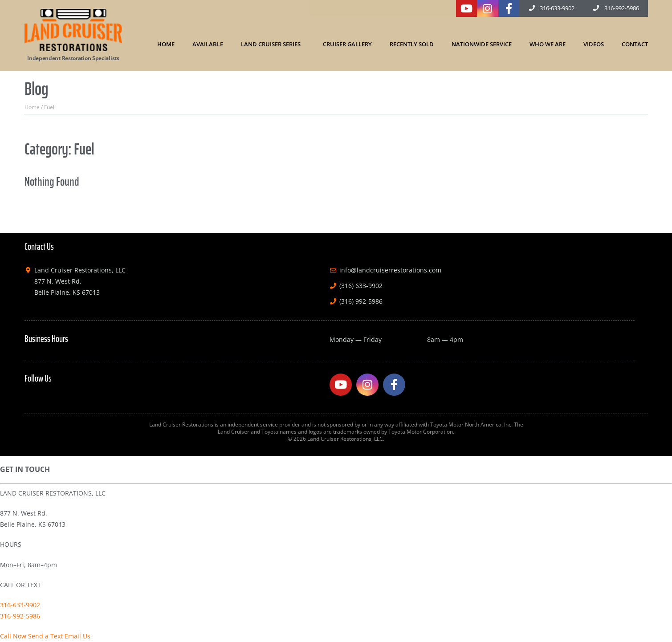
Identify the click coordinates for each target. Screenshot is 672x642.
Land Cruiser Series (273, 44)
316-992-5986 (20, 616)
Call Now (13, 636)
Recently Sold (412, 44)
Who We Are (548, 44)
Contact (635, 44)
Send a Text (45, 636)
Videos (594, 44)
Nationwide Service (482, 44)
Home (166, 44)
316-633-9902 (20, 605)
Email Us (77, 636)
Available (208, 44)
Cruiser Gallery (347, 44)
